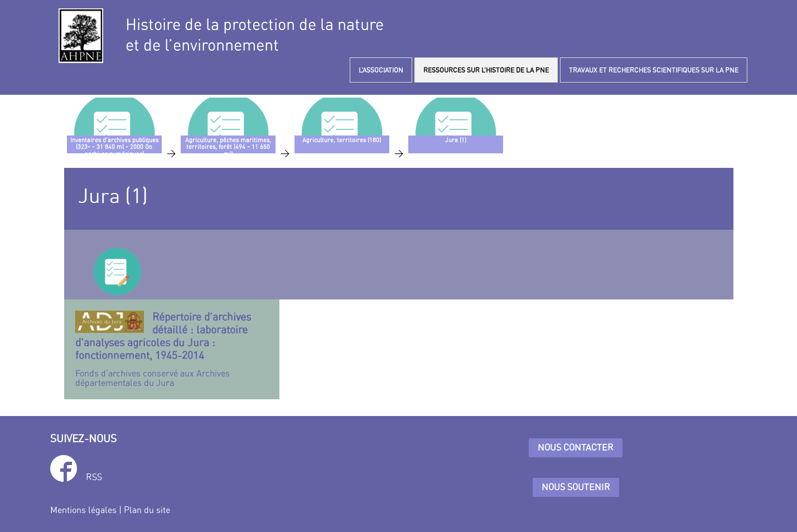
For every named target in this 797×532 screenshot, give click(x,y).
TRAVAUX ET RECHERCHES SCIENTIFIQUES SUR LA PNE (654, 70)
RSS (94, 477)
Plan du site (147, 510)
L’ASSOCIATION (381, 70)
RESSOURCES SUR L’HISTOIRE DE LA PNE (486, 70)
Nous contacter (576, 447)
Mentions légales (83, 510)
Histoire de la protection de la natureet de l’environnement (255, 35)
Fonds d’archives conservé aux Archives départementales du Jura (172, 349)
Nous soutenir (576, 487)
